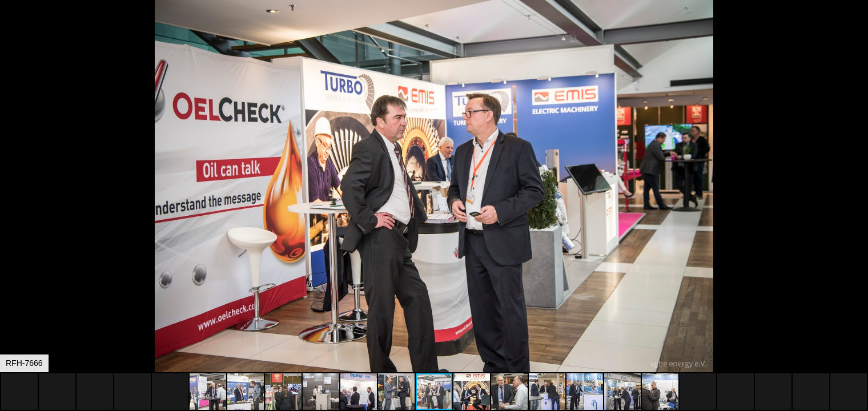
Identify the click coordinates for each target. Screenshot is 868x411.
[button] (858, 30)
